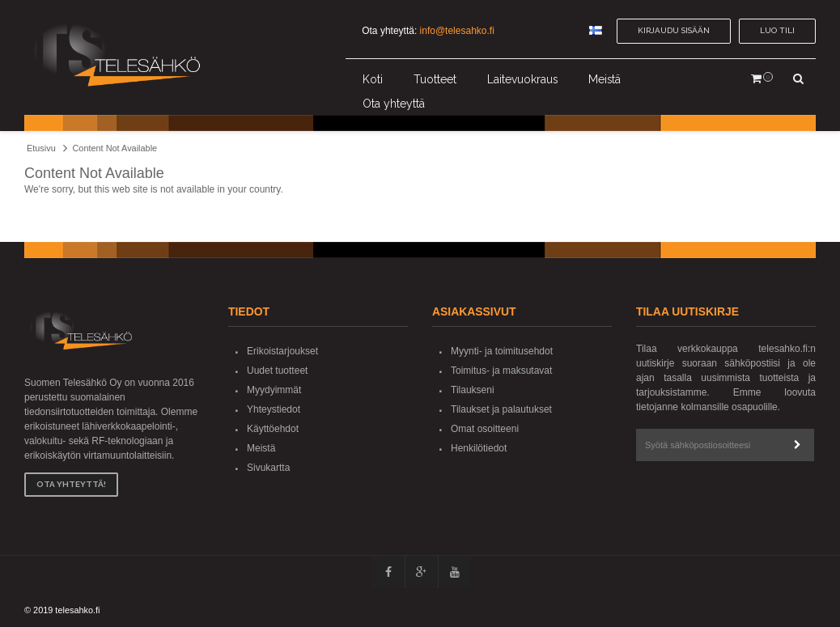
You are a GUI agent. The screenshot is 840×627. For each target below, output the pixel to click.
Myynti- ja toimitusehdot (502, 351)
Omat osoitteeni (485, 429)
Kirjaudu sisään (674, 30)
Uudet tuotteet (277, 371)
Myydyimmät (274, 390)
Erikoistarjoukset (282, 351)
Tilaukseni (473, 390)
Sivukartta (268, 468)
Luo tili (777, 30)
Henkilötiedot (479, 448)
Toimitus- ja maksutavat (501, 371)
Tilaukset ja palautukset (501, 409)
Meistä (261, 448)
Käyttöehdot (273, 429)
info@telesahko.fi (457, 31)
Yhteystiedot (274, 409)
